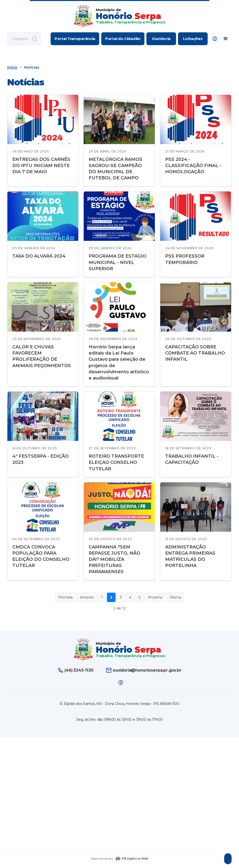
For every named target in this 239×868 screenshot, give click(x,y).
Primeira (65, 597)
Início (12, 67)
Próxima (155, 597)
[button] (226, 39)
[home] (119, 16)
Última (175, 597)
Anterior (87, 597)
